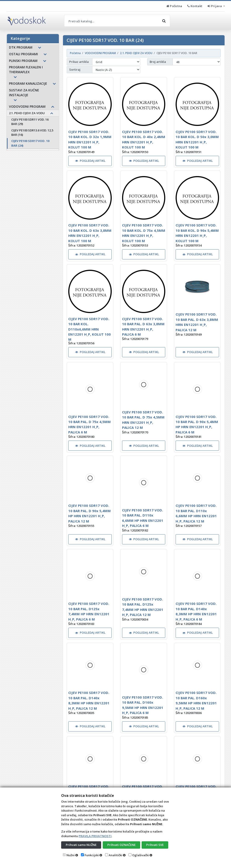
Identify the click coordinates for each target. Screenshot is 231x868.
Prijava (215, 6)
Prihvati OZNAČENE (121, 845)
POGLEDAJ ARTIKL (90, 161)
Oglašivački (141, 855)
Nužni (71, 855)
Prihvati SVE (155, 845)
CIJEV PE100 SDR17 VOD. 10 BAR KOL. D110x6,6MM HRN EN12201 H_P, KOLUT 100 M (90, 329)
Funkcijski (92, 855)
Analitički (115, 855)
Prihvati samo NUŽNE (81, 845)
